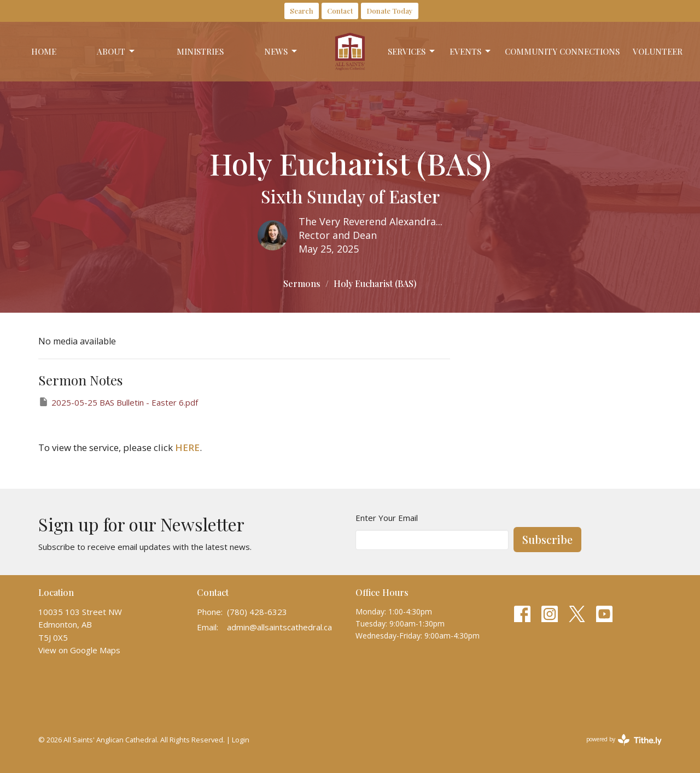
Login (241, 740)
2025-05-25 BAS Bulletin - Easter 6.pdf (118, 402)
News (281, 52)
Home (44, 51)
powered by (624, 740)
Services (412, 52)
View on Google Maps (79, 650)
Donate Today (390, 11)
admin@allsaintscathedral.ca (279, 627)
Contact (340, 11)
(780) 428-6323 (257, 612)
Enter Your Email (387, 518)
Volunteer (658, 51)
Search (302, 11)
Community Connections (562, 51)
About (116, 52)
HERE (187, 447)
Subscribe (547, 539)
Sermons (302, 283)
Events (471, 52)
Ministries (200, 51)
